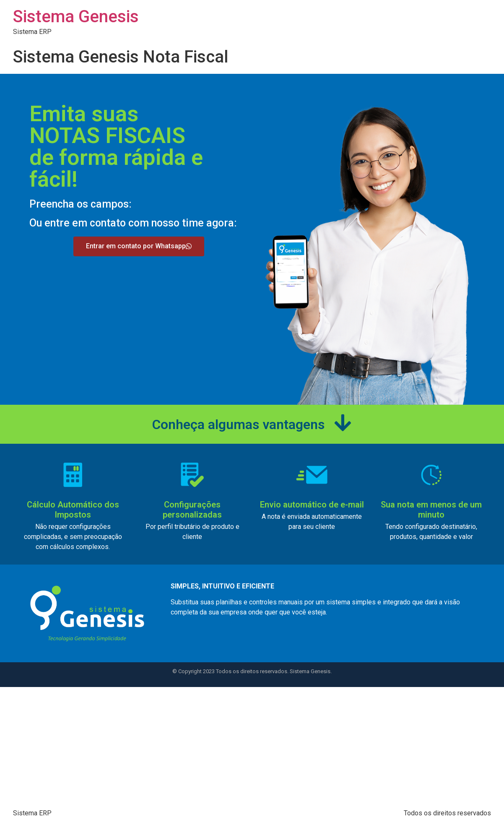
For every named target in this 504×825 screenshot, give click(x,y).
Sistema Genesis (76, 17)
